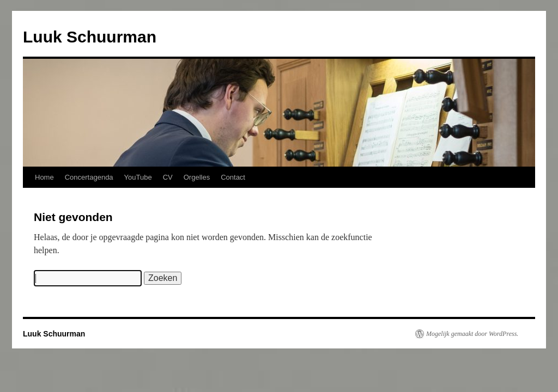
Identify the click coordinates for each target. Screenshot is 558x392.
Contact (233, 177)
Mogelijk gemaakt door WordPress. (472, 334)
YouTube (138, 177)
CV (168, 177)
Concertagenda (89, 177)
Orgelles (197, 177)
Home (44, 177)
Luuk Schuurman (90, 37)
